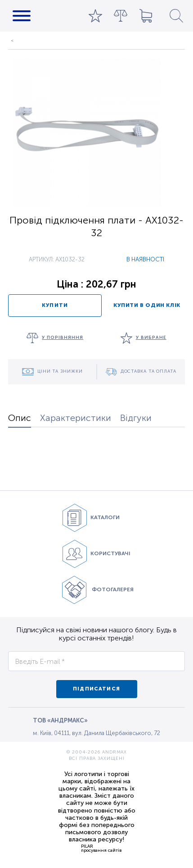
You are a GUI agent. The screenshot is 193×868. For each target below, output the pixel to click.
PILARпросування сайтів (101, 848)
